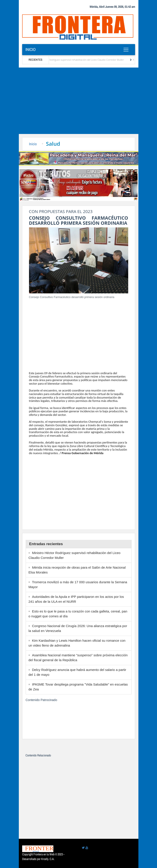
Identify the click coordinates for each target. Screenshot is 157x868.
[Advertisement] (78, 101)
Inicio (31, 49)
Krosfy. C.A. (48, 859)
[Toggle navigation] (126, 50)
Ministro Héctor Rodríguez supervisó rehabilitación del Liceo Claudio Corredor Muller (80, 60)
